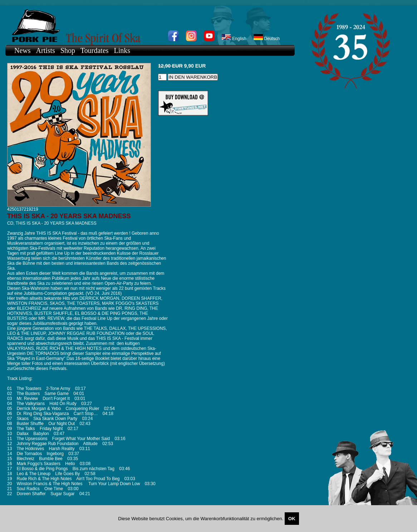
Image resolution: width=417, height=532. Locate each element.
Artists (46, 50)
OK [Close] (292, 519)
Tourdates (95, 50)
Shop (68, 50)
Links (122, 50)
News (23, 50)
